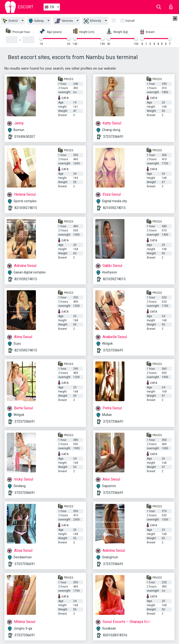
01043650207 (25, 137)
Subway (36, 21)
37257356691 (113, 137)
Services (64, 21)
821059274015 (26, 208)
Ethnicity (93, 21)
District (10, 21)
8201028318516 (115, 635)
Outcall (130, 21)
